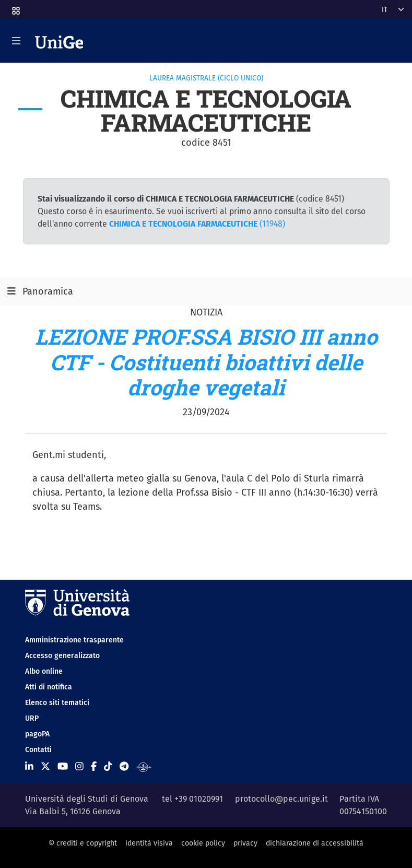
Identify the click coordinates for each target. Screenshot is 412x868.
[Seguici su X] (45, 767)
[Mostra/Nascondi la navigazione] (16, 41)
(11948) (197, 224)
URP (32, 718)
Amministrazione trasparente (74, 640)
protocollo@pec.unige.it (281, 799)
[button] (15, 8)
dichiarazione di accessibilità (315, 843)
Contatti (38, 750)
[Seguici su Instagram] (79, 767)
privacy (245, 843)
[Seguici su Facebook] (94, 767)
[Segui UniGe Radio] (143, 767)
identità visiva (149, 843)
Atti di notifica (49, 687)
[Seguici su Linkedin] (29, 767)
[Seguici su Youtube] (63, 767)
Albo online (44, 671)
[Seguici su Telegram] (124, 767)
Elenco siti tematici (57, 703)
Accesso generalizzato (62, 656)
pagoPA (37, 734)
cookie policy (203, 843)
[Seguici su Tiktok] (108, 767)
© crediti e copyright (83, 843)
